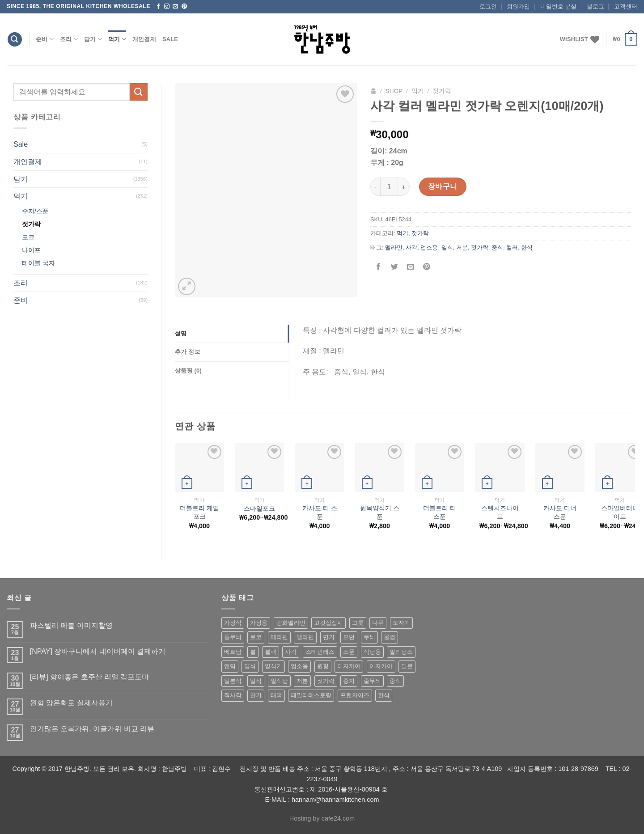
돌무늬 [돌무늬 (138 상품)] (233, 637)
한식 (527, 248)
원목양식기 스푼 (380, 512)
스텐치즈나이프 (500, 512)
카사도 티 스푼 (320, 512)
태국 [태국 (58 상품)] (276, 695)
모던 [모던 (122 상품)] (349, 637)
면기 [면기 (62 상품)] (329, 637)
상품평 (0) (188, 370)
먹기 (117, 39)
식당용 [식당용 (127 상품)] (372, 652)
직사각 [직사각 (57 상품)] (233, 695)
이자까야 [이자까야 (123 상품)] (349, 666)
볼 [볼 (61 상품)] (253, 652)
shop (394, 91)
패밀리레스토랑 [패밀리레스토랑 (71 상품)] (311, 695)
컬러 (512, 248)
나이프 (31, 250)
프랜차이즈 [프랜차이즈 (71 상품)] (355, 695)
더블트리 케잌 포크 (199, 512)
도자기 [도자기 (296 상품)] (401, 623)
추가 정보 (188, 352)
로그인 (488, 6)
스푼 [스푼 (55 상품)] (349, 652)
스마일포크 (259, 508)
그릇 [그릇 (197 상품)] (358, 623)
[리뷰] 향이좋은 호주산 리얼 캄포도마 (90, 677)
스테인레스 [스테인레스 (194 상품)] (320, 652)
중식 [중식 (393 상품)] (395, 681)
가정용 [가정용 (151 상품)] (259, 623)
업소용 (429, 248)
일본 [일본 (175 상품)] (407, 666)
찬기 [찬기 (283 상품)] (256, 695)
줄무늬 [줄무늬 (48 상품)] (372, 681)
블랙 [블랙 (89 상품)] (271, 652)
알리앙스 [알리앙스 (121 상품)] (401, 652)
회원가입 (518, 6)
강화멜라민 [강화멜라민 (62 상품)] (291, 623)
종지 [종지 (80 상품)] (349, 681)
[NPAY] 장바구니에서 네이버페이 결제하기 (98, 651)
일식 (447, 248)
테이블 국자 (38, 263)
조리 (69, 39)
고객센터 (626, 6)
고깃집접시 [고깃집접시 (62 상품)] (328, 623)
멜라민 (394, 248)
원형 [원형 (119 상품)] (323, 666)
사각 (411, 248)
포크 (28, 237)
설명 (181, 333)
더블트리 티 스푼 (440, 512)
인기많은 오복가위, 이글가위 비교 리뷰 (92, 729)
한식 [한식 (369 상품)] (384, 695)
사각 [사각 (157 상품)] (291, 652)
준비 (45, 39)
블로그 (595, 6)
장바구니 (443, 186)
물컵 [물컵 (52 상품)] (390, 637)
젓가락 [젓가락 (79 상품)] (326, 681)
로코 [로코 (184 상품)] (256, 637)
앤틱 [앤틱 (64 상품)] (230, 666)
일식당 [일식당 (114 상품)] (279, 681)
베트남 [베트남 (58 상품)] (233, 652)
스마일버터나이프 (620, 512)
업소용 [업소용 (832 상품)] (299, 666)
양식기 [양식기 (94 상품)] (273, 666)
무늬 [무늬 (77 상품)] (369, 637)
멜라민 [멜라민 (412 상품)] (305, 637)
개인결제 (144, 39)
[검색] (15, 40)
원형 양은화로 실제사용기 (71, 703)
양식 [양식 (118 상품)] (250, 666)
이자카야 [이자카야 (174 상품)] (381, 666)
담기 (93, 39)
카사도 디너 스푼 (560, 512)
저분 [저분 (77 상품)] (302, 681)
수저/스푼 (35, 211)
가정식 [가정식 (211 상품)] (233, 623)
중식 (497, 248)
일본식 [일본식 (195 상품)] (233, 681)
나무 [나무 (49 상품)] (378, 623)
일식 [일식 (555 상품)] (256, 681)
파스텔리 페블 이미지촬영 (71, 625)
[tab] (232, 334)
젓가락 (31, 224)
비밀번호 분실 (559, 6)
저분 (462, 248)
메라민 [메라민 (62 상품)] (279, 637)
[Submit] (139, 92)
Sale (170, 39)
